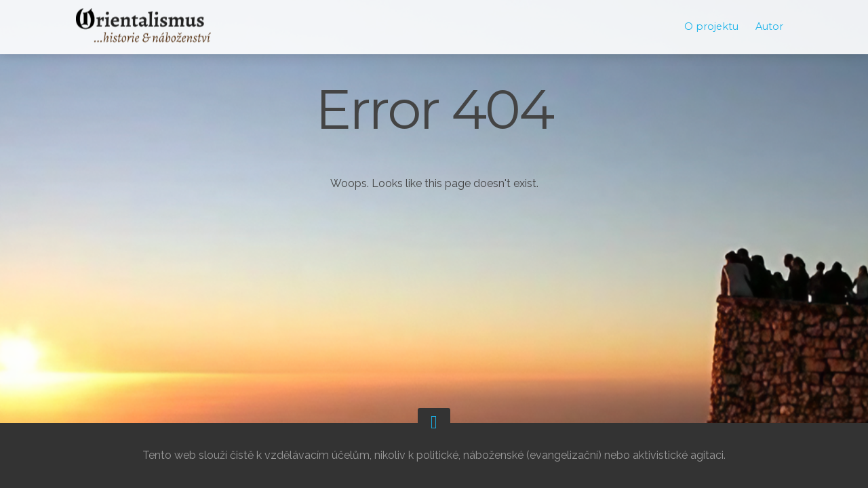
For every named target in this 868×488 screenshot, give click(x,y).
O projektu (711, 26)
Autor (769, 26)
